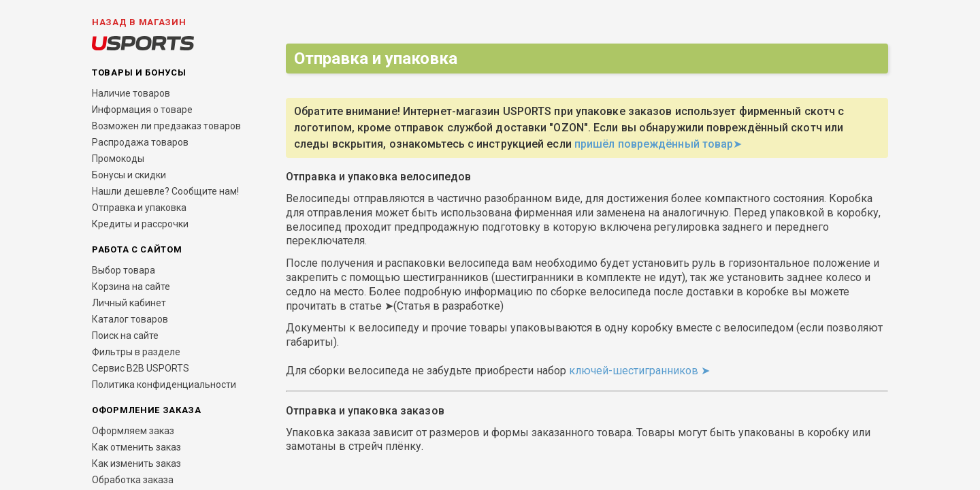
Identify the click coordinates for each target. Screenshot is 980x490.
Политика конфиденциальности (164, 385)
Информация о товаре (142, 110)
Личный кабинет (129, 303)
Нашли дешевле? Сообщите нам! (165, 191)
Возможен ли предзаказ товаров (166, 126)
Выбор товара (124, 270)
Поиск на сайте (125, 336)
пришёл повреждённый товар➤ (658, 144)
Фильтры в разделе (136, 352)
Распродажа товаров (140, 142)
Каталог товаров (130, 319)
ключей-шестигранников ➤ (642, 371)
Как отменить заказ (136, 447)
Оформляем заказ (133, 431)
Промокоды (118, 159)
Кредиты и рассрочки (140, 224)
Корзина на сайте (131, 287)
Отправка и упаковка (139, 208)
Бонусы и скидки (129, 175)
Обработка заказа (133, 480)
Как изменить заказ (136, 463)
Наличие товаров (131, 93)
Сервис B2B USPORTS (141, 368)
